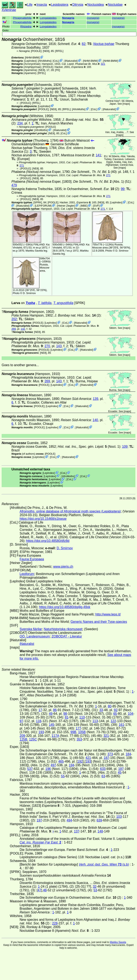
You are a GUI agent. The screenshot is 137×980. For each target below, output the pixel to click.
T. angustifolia (63, 303)
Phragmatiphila (22, 18)
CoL (56, 61)
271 (22, 165)
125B (23, 739)
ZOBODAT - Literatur (67, 636)
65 (115, 714)
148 (100, 831)
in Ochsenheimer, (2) (91, 189)
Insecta (42, 5)
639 (99, 820)
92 (116, 710)
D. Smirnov (122, 251)
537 (30, 769)
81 (67, 717)
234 (20, 123)
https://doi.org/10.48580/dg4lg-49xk (65, 607)
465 (61, 761)
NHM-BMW (32, 58)
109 (125, 447)
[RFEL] (59, 51)
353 (79, 739)
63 (103, 776)
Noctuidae (115, 5)
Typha (30, 303)
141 (99, 155)
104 (131, 714)
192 (80, 761)
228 (55, 923)
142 (23, 329)
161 (122, 725)
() (93, 18)
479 (14, 185)
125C (33, 739)
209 (22, 736)
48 (45, 890)
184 (128, 754)
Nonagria (68, 18)
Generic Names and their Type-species (99, 622)
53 (95, 890)
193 (41, 732)
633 (103, 769)
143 (59, 346)
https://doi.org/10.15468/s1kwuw (43, 519)
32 (95, 887)
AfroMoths (45, 61)
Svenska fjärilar (31, 629)
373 (110, 754)
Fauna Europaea (32, 559)
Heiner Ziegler (66, 206)
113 (95, 721)
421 (88, 758)
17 (40, 710)
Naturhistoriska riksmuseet (63, 629)
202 (14, 319)
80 (110, 706)
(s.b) (104, 864)
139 (95, 399)
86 (55, 710)
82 (84, 44)
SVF (96, 206)
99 (123, 189)
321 (103, 64)
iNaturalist (71, 61)
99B (73, 732)
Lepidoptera (60, 5)
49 (51, 714)
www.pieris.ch (63, 567)
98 (65, 714)
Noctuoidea (95, 5)
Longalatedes (48, 18)
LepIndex (30, 61)
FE (58, 70)
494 (69, 820)
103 (119, 817)
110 (82, 717)
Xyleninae (9, 10)
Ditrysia (78, 5)
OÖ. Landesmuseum (35, 636)
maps (126, 104)
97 (21, 721)
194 (72, 765)
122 (113, 721)
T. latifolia (45, 303)
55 (63, 776)
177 (79, 728)
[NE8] (46, 51)
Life (30, 5)
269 (14, 329)
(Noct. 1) (89, 447)
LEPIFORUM (43, 206)
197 (121, 769)
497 (53, 765)
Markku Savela (118, 942)
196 (48, 769)
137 (77, 831)
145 (52, 725)
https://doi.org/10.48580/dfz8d (48, 541)
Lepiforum (27, 574)
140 (95, 420)
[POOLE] (36, 51)
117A (55, 736)
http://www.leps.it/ (108, 614)
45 (120, 772)
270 (47, 346)
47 (39, 890)
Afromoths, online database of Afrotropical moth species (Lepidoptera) (70, 511)
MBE (84, 206)
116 (39, 721)
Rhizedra (26, 26)
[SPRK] (38, 202)
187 (106, 758)
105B (82, 732)
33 (101, 710)
